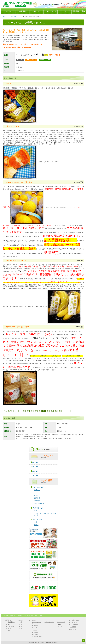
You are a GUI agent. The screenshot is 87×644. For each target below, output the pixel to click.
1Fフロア (35, 476)
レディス (37, 490)
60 (65, 411)
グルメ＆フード (37, 519)
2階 (22, 624)
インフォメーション (12, 630)
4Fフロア (35, 462)
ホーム (8, 11)
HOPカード (73, 629)
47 (36, 411)
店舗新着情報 (11, 622)
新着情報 (22, 11)
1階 (22, 622)
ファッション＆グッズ (39, 487)
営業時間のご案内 (79, 11)
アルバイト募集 (74, 625)
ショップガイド (51, 11)
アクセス (65, 11)
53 (60, 411)
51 (52, 411)
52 (56, 411)
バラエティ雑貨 (39, 503)
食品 (36, 522)
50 (48, 411)
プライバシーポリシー (10, 615)
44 (24, 411)
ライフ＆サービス (38, 508)
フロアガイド (36, 11)
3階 (22, 627)
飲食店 (36, 525)
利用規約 (20, 615)
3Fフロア (35, 467)
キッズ (36, 495)
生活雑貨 (37, 501)
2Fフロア (35, 471)
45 (28, 411)
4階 (22, 629)
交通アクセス (74, 622)
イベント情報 (11, 627)
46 (32, 411)
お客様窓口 (57, 4)
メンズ (36, 493)
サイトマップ (46, 4)
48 (40, 411)
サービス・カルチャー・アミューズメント (45, 514)
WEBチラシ (11, 624)
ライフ (36, 511)
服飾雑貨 (37, 498)
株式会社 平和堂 (29, 615)
